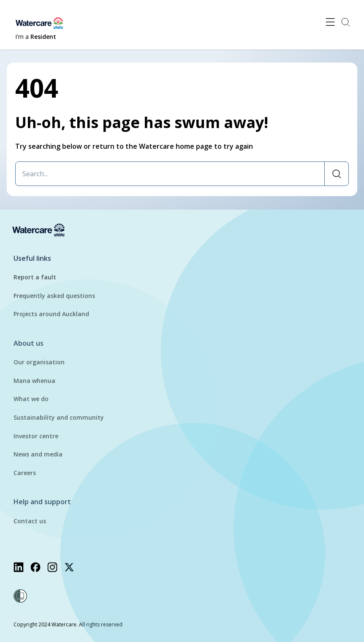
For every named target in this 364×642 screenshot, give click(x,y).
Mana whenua (34, 381)
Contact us (30, 521)
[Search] (336, 174)
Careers (25, 473)
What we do (31, 399)
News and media (38, 454)
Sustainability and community (59, 417)
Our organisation (39, 362)
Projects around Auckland (51, 314)
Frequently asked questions (54, 296)
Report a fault (35, 277)
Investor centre (36, 436)
